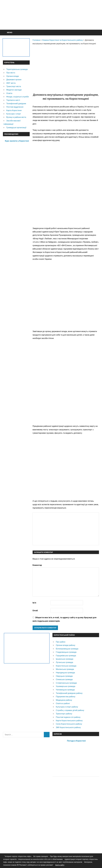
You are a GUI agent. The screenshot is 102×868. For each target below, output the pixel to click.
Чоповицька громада (65, 690)
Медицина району (64, 700)
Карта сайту (60, 865)
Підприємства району (66, 696)
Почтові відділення (15, 107)
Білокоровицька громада (67, 649)
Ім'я (34, 603)
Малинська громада (65, 669)
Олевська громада (64, 679)
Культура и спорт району (67, 707)
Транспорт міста (14, 86)
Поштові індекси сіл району (68, 717)
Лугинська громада (64, 662)
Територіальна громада (17, 69)
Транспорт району (64, 714)
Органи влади (13, 76)
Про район (61, 642)
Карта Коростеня (14, 110)
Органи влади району (66, 645)
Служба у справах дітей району (70, 710)
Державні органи (14, 79)
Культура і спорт (14, 114)
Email (35, 610)
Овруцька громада (64, 676)
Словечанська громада (66, 683)
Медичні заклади (14, 90)
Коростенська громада (66, 666)
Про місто (11, 73)
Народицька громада (65, 672)
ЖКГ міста (11, 83)
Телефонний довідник (16, 103)
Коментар (37, 565)
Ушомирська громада (66, 686)
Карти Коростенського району (69, 720)
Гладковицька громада (66, 652)
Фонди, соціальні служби (18, 97)
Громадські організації (16, 127)
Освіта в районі (63, 703)
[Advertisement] (51, 20)
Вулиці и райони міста (16, 117)
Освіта (9, 93)
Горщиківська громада (66, 655)
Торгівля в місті (13, 100)
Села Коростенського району (69, 724)
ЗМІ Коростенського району (68, 727)
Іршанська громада (65, 659)
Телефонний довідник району (69, 693)
